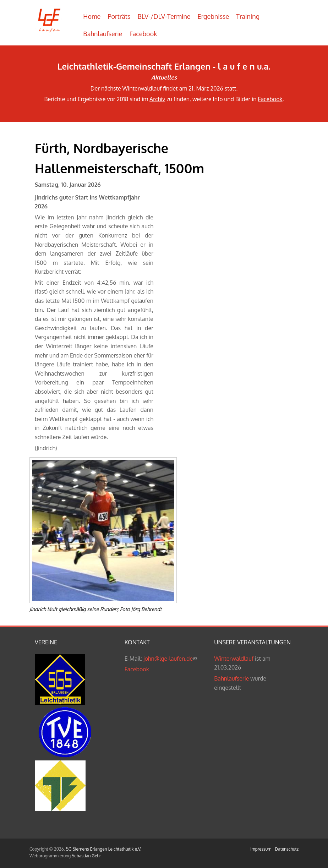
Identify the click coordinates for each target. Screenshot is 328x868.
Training (248, 16)
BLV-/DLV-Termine (164, 16)
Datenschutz (287, 849)
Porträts (119, 16)
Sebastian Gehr (86, 856)
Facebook (143, 34)
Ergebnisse (214, 16)
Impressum (261, 849)
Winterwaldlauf (142, 88)
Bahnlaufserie (103, 34)
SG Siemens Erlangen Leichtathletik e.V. (104, 849)
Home (92, 16)
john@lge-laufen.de (170, 659)
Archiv (157, 99)
